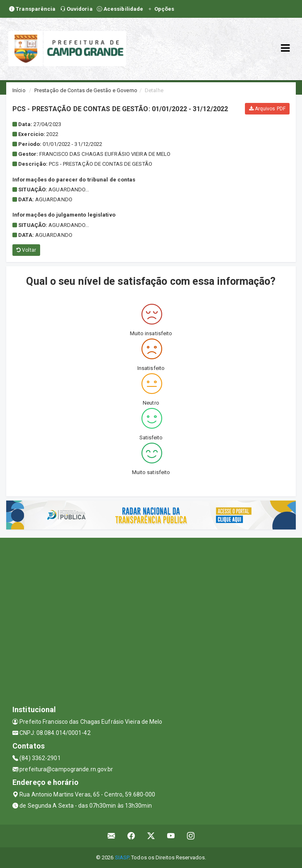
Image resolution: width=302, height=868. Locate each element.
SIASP (122, 857)
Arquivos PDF (267, 109)
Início (19, 90)
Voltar (26, 250)
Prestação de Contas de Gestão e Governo (86, 90)
